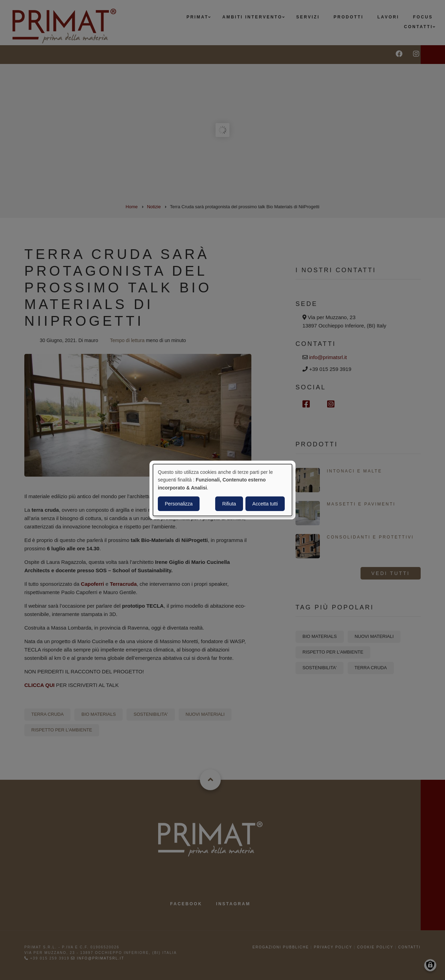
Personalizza (179, 504)
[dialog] (222, 490)
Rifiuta (229, 504)
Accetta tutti (265, 504)
